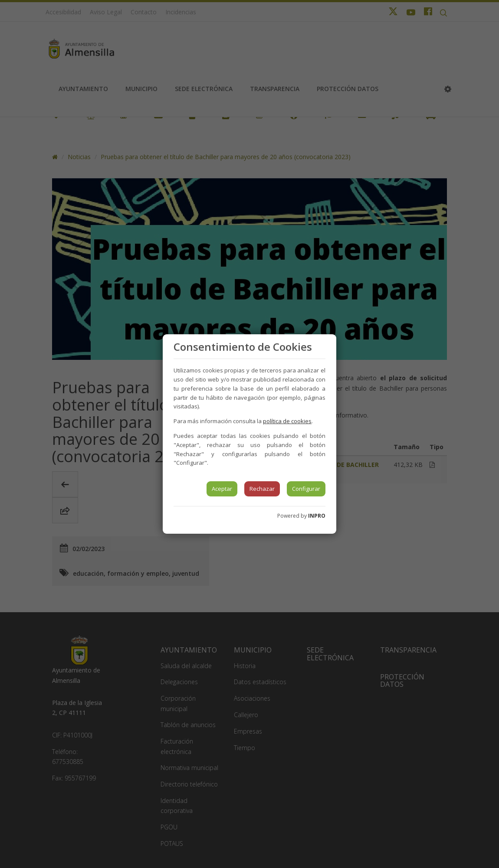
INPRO (317, 516)
